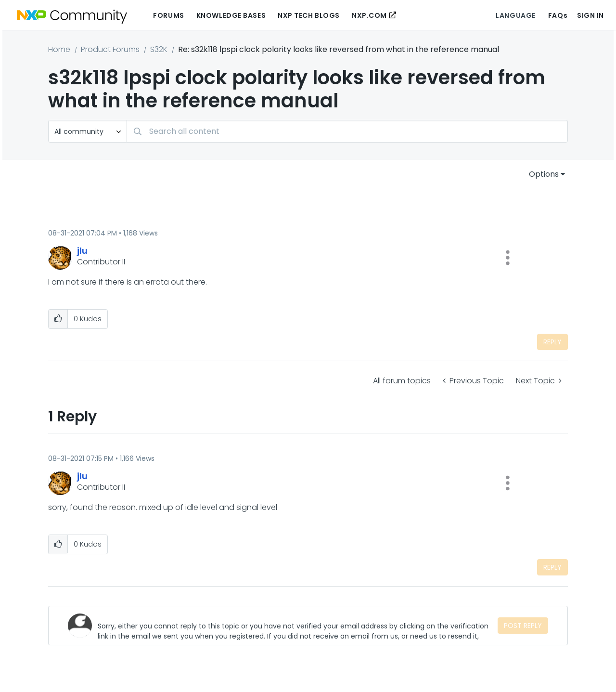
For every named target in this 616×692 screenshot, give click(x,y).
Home (59, 49)
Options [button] (544, 174)
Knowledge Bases (231, 15)
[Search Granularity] (88, 131)
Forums (168, 15)
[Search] (347, 131)
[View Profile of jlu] (82, 251)
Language (515, 15)
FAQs (558, 15)
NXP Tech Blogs (309, 15)
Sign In (590, 15)
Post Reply (523, 626)
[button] (508, 258)
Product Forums (110, 49)
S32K (159, 49)
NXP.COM (369, 15)
